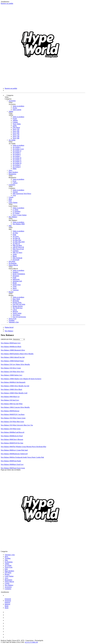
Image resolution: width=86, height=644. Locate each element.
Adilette (15, 120)
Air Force (16, 236)
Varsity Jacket (17, 313)
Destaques (16, 276)
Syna (14, 195)
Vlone (15, 286)
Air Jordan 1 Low (18, 149)
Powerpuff (16, 260)
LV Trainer (16, 213)
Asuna (15, 254)
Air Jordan (12, 140)
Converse (16, 290)
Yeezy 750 (16, 135)
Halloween (16, 279)
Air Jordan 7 (17, 156)
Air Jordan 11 (17, 160)
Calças (15, 310)
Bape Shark (16, 299)
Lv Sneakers (17, 211)
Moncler (15, 311)
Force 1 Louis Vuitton (20, 215)
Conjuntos (12, 185)
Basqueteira (12, 174)
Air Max (15, 233)
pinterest (7, 602)
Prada (14, 277)
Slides (15, 169)
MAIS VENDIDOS (19, 274)
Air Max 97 (16, 244)
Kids (10, 201)
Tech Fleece (16, 315)
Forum (15, 119)
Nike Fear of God (18, 249)
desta (10, 199)
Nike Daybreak (17, 258)
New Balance (13, 217)
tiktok (7, 606)
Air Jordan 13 (17, 161)
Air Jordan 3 (17, 152)
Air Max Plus (17, 240)
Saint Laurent (17, 110)
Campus (15, 122)
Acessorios (12, 101)
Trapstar (15, 192)
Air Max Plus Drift (19, 242)
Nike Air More (17, 245)
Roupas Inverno (18, 306)
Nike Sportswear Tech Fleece (22, 194)
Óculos (15, 108)
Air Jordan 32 (17, 158)
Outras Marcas (13, 265)
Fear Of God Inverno (19, 317)
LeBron (15, 183)
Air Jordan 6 (17, 167)
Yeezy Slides (17, 124)
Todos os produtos (18, 106)
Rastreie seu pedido (7, 3)
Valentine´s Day (14, 322)
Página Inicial (9, 327)
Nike (10, 226)
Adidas (11, 111)
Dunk (14, 235)
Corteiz (11, 197)
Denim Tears (17, 285)
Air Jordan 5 (17, 165)
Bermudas (16, 301)
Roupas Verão (17, 303)
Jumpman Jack (17, 281)
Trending (12, 320)
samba (15, 126)
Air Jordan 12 (17, 151)
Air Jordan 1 (17, 147)
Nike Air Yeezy (17, 252)
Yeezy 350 (16, 129)
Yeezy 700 (16, 136)
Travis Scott (12, 319)
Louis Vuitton (13, 202)
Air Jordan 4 (17, 154)
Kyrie (14, 181)
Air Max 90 (16, 238)
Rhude (15, 283)
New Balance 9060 (19, 224)
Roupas (11, 292)
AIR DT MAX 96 (18, 247)
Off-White (12, 261)
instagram (8, 599)
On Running (13, 263)
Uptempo (16, 251)
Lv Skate (15, 210)
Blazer (15, 256)
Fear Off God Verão (19, 304)
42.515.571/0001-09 (31, 642)
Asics (10, 170)
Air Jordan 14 (17, 163)
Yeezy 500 (16, 133)
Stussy (15, 288)
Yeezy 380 (16, 131)
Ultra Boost (16, 127)
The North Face (18, 308)
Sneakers (15, 272)
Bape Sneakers (13, 172)
